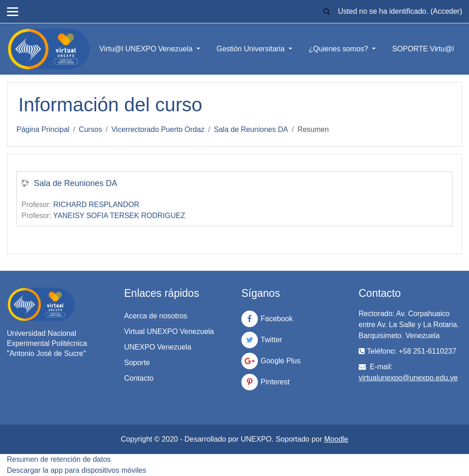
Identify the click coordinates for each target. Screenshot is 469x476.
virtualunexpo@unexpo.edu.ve (408, 378)
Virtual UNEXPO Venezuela (169, 331)
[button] (327, 11)
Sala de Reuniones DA (251, 129)
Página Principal (43, 129)
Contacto (139, 378)
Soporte (137, 363)
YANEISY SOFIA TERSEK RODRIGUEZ (119, 216)
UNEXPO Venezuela (158, 347)
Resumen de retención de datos (59, 459)
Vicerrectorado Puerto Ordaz (158, 129)
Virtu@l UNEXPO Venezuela (147, 49)
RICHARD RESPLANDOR (96, 205)
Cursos (90, 129)
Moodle (336, 439)
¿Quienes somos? (339, 49)
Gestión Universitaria (252, 49)
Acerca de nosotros (156, 316)
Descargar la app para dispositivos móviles (76, 470)
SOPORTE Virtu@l (423, 49)
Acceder (446, 11)
